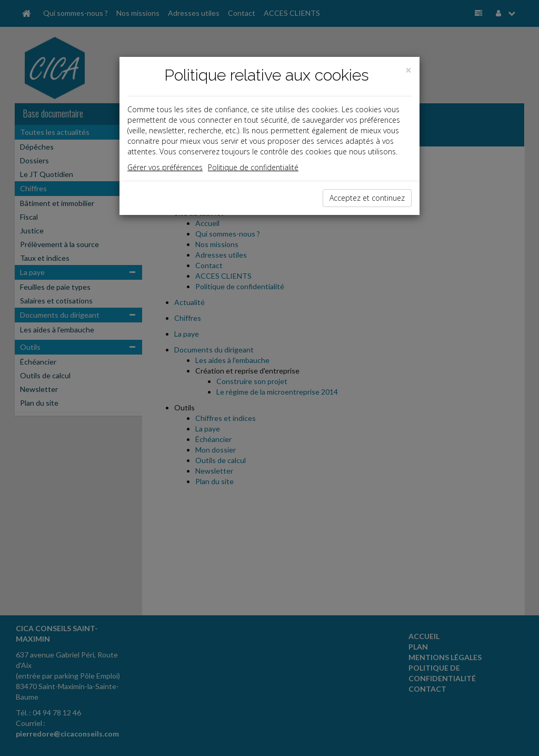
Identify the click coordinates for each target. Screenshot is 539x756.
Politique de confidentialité (253, 167)
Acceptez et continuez (367, 198)
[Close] (408, 70)
